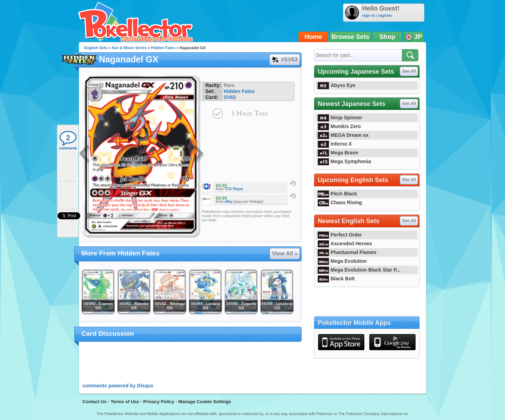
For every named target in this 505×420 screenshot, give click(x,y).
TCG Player (234, 189)
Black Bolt (336, 279)
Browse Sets (350, 37)
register (385, 15)
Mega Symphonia (344, 161)
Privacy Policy (159, 402)
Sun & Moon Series (129, 48)
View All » (285, 254)
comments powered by (118, 386)
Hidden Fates (163, 48)
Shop (387, 37)
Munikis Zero (339, 126)
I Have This (250, 113)
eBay (229, 202)
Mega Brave (338, 153)
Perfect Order (340, 235)
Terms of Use (125, 402)
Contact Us (95, 402)
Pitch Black (337, 194)
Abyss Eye (336, 85)
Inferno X (335, 144)
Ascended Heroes (345, 244)
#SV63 (284, 60)
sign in (368, 15)
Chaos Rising (340, 202)
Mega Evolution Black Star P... (359, 270)
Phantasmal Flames (347, 252)
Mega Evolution (342, 261)
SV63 (230, 97)
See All (409, 71)
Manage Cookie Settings (205, 402)
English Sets (96, 48)
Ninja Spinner (340, 118)
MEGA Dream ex (343, 135)
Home (314, 37)
